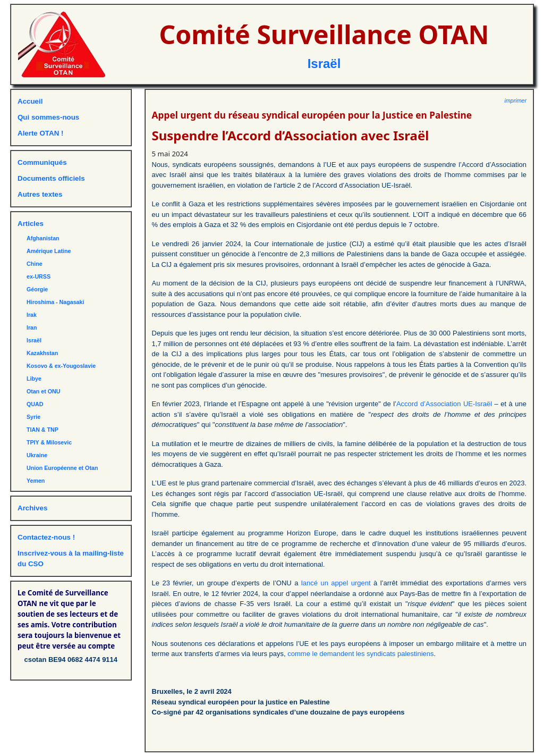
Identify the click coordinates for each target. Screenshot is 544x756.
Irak (32, 315)
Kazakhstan (42, 353)
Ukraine (37, 455)
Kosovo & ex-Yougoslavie (61, 366)
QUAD (35, 404)
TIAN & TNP (42, 430)
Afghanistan (43, 238)
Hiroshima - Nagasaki (55, 302)
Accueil (30, 101)
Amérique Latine (49, 251)
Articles (31, 224)
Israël (324, 64)
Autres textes (40, 194)
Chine (35, 264)
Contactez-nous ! (46, 537)
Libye (34, 379)
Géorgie (37, 289)
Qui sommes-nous (48, 117)
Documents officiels (51, 178)
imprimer (516, 100)
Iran (32, 327)
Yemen (36, 481)
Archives (32, 508)
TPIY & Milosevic (49, 442)
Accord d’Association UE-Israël (444, 404)
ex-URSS (39, 276)
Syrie (33, 417)
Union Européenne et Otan (62, 468)
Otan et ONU (43, 391)
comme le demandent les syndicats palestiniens (360, 654)
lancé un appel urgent (336, 583)
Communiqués (42, 162)
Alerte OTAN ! (40, 133)
